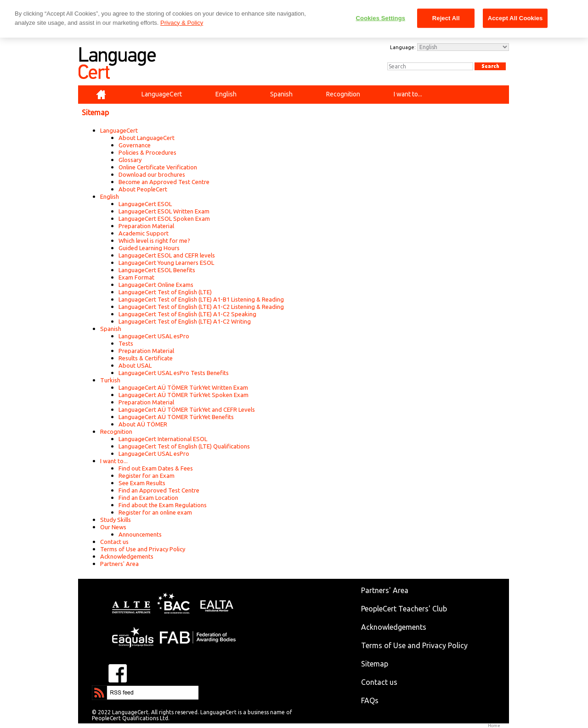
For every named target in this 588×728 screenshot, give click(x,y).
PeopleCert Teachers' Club (404, 609)
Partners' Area (119, 564)
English (110, 196)
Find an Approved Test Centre (159, 490)
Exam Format (136, 277)
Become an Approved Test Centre (164, 182)
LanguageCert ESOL (145, 204)
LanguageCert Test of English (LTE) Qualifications (184, 446)
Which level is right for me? (154, 241)
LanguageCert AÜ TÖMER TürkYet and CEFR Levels (187, 409)
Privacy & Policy (182, 23)
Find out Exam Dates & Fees (156, 468)
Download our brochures (152, 174)
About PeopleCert (143, 189)
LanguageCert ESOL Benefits (157, 270)
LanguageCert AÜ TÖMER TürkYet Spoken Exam (184, 395)
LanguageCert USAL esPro (154, 336)
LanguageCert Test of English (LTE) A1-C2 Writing (185, 321)
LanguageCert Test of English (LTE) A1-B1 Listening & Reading (201, 299)
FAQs (370, 700)
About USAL (135, 365)
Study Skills (116, 520)
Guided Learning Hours (149, 248)
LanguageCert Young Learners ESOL (166, 263)
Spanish (111, 329)
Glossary (130, 160)
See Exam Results (142, 483)
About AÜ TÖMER (143, 424)
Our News (113, 527)
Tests (126, 343)
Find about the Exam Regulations (163, 505)
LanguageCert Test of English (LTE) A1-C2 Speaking (187, 314)
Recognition (116, 431)
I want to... (114, 461)
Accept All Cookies (515, 18)
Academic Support (144, 233)
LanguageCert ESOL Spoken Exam (164, 218)
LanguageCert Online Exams (156, 285)
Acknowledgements (127, 556)
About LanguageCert (147, 138)
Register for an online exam (155, 512)
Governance (135, 145)
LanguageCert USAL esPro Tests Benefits (174, 373)
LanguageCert (119, 130)
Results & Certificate (146, 358)
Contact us (114, 542)
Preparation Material (146, 226)
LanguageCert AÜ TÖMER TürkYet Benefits (176, 417)
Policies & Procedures (147, 152)
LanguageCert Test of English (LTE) (165, 292)
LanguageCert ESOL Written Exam (164, 211)
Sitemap (375, 664)
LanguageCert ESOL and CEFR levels (167, 255)
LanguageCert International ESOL (163, 439)
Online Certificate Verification (158, 167)
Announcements (140, 534)
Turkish (110, 380)
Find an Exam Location (148, 498)
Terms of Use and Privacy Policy (143, 549)
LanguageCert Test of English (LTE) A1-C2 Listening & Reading (201, 307)
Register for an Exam (147, 476)
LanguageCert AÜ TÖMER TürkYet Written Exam (183, 387)
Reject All (446, 18)
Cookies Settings (381, 18)
